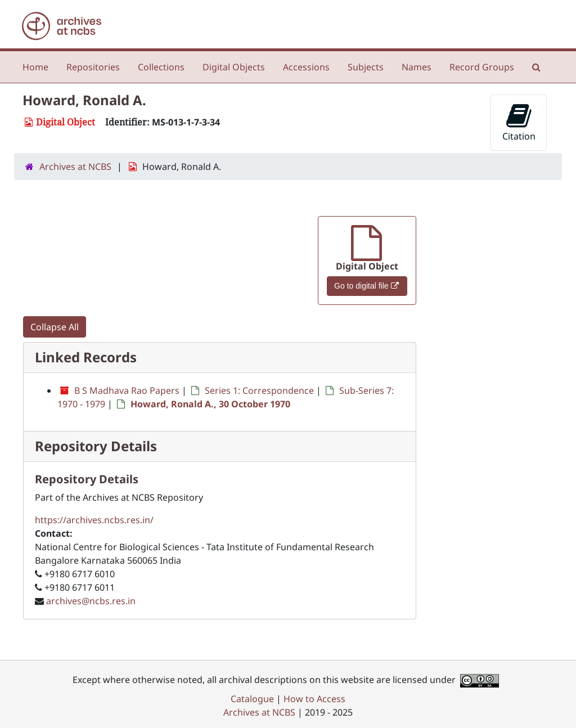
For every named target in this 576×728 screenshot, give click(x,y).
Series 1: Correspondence (259, 390)
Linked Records (86, 357)
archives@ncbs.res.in (91, 601)
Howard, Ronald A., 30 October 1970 (210, 404)
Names (417, 67)
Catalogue (252, 699)
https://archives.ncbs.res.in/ (94, 520)
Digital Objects (234, 67)
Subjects (366, 67)
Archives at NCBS (75, 167)
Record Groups (482, 67)
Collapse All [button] (55, 327)
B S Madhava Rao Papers (127, 390)
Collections (161, 67)
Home (35, 67)
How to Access (314, 699)
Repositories (93, 67)
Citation (519, 122)
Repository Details (96, 446)
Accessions (306, 67)
